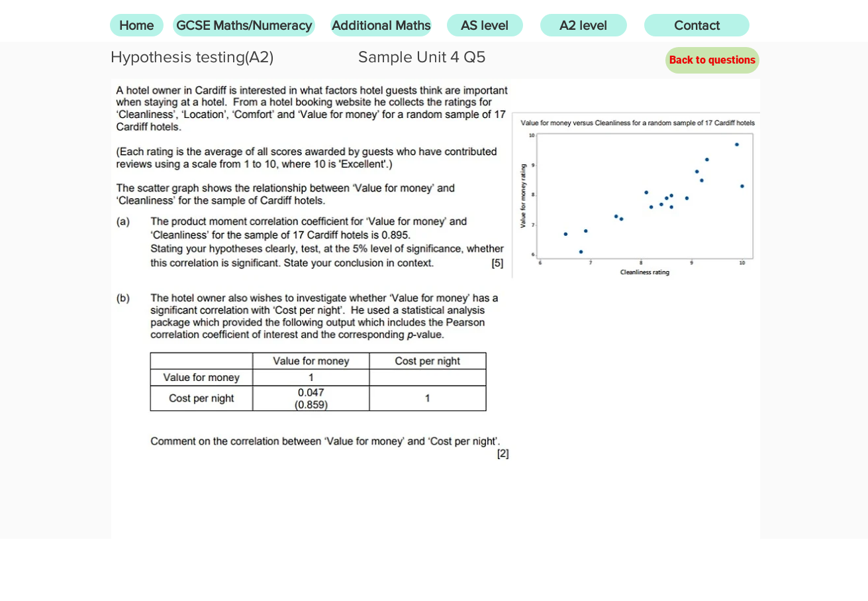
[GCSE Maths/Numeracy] (244, 25)
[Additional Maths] (381, 25)
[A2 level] (584, 25)
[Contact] (697, 25)
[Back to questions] (712, 60)
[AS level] (485, 25)
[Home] (137, 25)
